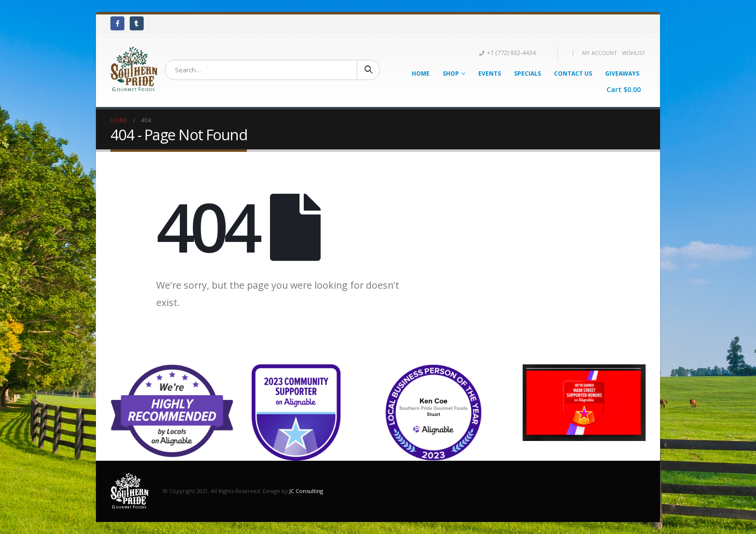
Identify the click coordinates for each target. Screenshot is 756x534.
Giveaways (622, 73)
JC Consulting (306, 490)
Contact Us (573, 73)
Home (421, 73)
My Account (600, 53)
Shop (451, 73)
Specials (527, 73)
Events (490, 73)
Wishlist (634, 53)
